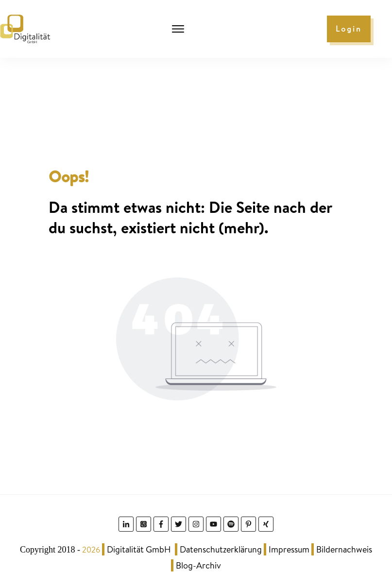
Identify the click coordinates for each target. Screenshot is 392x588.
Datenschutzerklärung (221, 549)
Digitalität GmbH (139, 549)
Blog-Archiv (198, 565)
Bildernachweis (344, 549)
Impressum (289, 549)
